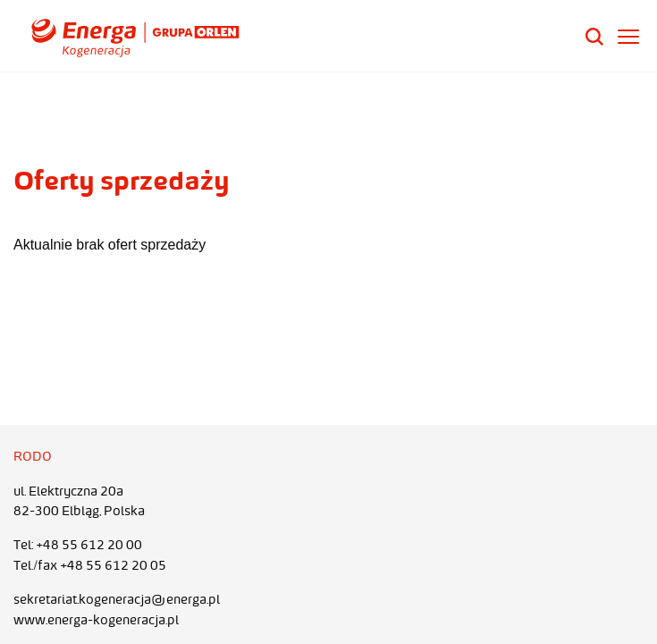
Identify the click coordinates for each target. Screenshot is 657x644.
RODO (33, 456)
